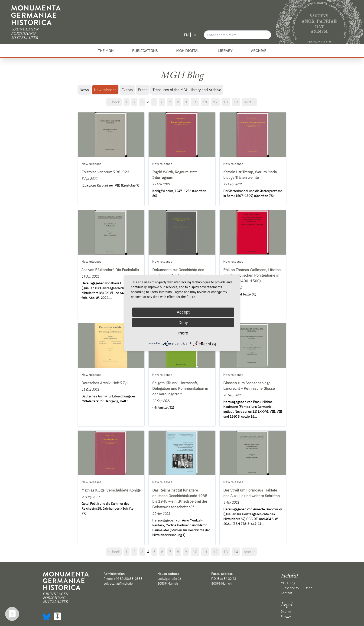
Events (127, 90)
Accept (183, 312)
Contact (286, 593)
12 (215, 102)
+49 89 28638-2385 (128, 579)
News (84, 90)
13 (226, 102)
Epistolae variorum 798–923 (105, 172)
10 (195, 102)
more (183, 333)
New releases (105, 90)
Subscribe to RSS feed (297, 588)
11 (205, 102)
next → (249, 102)
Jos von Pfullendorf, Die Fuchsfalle (110, 270)
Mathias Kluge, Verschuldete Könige (111, 490)
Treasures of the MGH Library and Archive (187, 90)
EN (186, 35)
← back (114, 102)
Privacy (286, 616)
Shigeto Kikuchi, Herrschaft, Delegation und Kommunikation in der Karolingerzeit (180, 388)
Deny (183, 323)
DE (195, 35)
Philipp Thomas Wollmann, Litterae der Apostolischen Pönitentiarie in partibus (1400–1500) (252, 275)
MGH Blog (288, 583)
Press (143, 90)
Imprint (286, 612)
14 (236, 102)
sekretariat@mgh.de (118, 583)
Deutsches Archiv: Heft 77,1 (105, 383)
